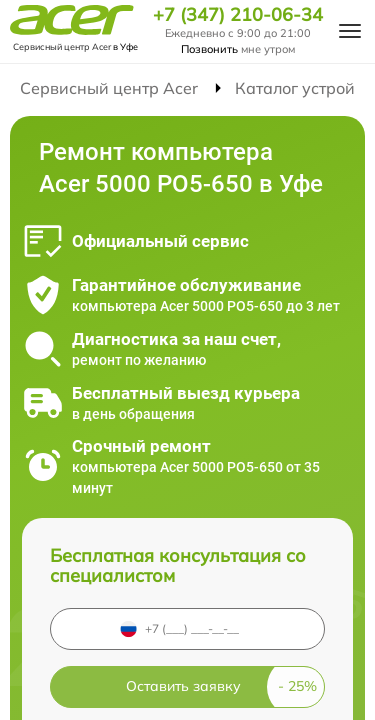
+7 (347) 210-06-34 (238, 15)
